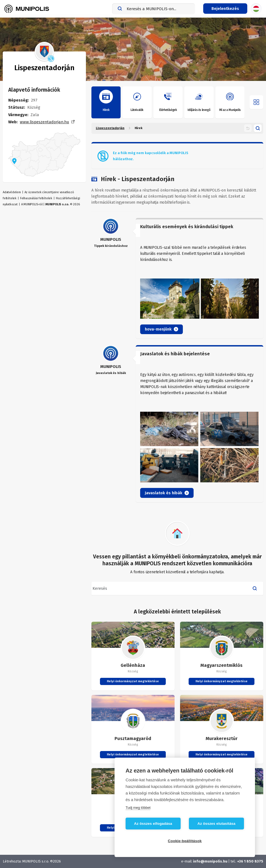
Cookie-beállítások (185, 841)
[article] (177, 278)
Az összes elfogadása (153, 824)
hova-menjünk (161, 329)
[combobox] (154, 9)
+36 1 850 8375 (250, 861)
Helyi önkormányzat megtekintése (133, 681)
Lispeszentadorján (110, 128)
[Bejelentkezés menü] (225, 9)
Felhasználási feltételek (36, 198)
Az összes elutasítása (216, 824)
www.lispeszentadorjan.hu (44, 122)
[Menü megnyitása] (256, 102)
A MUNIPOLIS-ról (32, 204)
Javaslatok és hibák (167, 493)
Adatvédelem (12, 192)
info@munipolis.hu (210, 861)
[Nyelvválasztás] (256, 9)
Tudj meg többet (138, 808)
